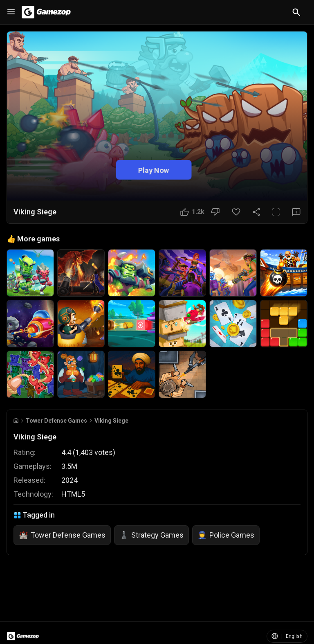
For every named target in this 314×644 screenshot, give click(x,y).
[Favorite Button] (236, 212)
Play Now (154, 170)
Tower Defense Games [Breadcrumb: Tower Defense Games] (56, 421)
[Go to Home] (16, 420)
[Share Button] (256, 212)
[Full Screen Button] (276, 212)
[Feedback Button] (296, 212)
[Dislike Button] (215, 212)
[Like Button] (192, 212)
